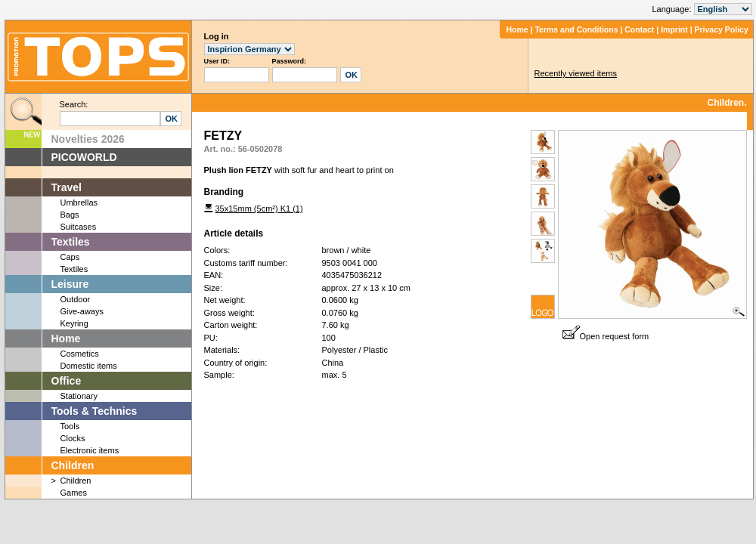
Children (73, 465)
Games (74, 493)
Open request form (606, 336)
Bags (70, 215)
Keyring (74, 323)
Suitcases (79, 227)
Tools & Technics (94, 411)
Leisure (70, 284)
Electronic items (90, 450)
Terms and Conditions (576, 29)
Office (67, 381)
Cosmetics (80, 354)
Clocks (73, 438)
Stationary (79, 396)
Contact (639, 29)
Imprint (674, 29)
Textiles (71, 242)
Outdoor (76, 299)
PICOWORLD (84, 157)
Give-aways (82, 311)
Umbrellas (79, 202)
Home (517, 29)
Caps (70, 257)
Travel (67, 187)
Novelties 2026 (88, 139)
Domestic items (89, 366)
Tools (70, 426)
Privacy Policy (722, 29)
